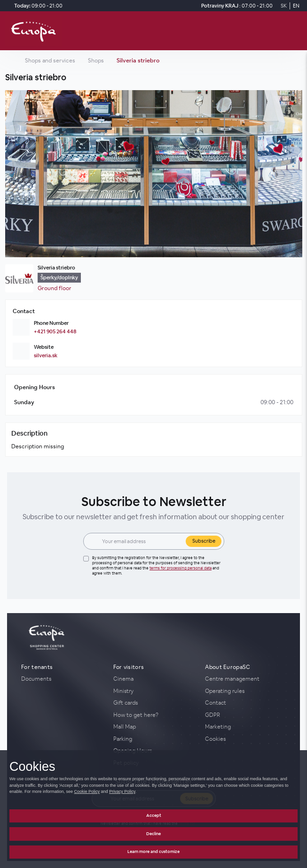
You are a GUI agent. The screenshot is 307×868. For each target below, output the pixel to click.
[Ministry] (154, 691)
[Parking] (154, 739)
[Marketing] (245, 727)
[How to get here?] (154, 715)
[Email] (141, 541)
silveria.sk (46, 355)
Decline (153, 834)
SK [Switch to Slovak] (284, 6)
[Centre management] (245, 679)
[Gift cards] (154, 703)
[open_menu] (297, 31)
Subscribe (204, 541)
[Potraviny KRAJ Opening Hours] (236, 6)
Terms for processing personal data (181, 568)
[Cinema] (154, 679)
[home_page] (36, 31)
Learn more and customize (153, 852)
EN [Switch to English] (296, 6)
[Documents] (62, 679)
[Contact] (245, 703)
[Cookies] (245, 739)
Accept (154, 815)
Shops (96, 61)
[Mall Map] (154, 727)
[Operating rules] (245, 691)
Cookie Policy (87, 791)
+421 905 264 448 (55, 331)
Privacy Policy (122, 791)
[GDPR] (245, 715)
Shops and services (50, 61)
